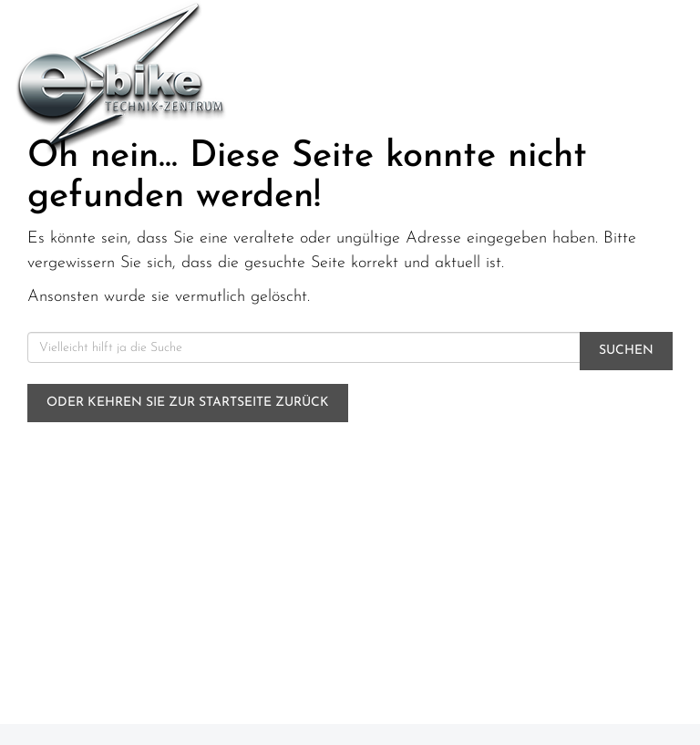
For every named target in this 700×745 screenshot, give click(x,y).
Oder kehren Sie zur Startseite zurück (188, 403)
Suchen (626, 351)
